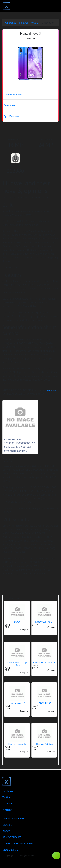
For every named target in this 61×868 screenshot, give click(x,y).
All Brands (10, 22)
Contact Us (10, 850)
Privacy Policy (12, 837)
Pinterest (7, 810)
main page (52, 390)
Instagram (8, 803)
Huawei (23, 22)
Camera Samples (13, 94)
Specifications (11, 116)
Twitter (6, 797)
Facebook (8, 791)
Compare (31, 38)
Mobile (7, 825)
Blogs (6, 831)
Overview (9, 105)
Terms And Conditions (18, 843)
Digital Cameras (13, 818)
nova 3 (35, 22)
